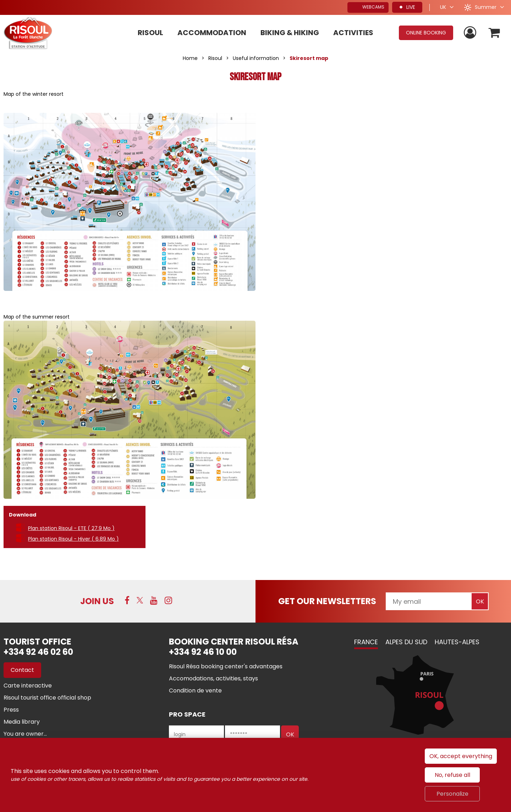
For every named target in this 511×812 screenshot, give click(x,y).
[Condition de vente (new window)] (195, 691)
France (366, 642)
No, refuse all (452, 775)
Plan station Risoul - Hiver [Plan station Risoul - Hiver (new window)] (73, 539)
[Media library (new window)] (22, 722)
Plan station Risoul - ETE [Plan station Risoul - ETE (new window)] (71, 528)
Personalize (452, 794)
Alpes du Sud (406, 642)
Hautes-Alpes (457, 642)
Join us (97, 601)
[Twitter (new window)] (140, 600)
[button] (494, 33)
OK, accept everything (461, 756)
